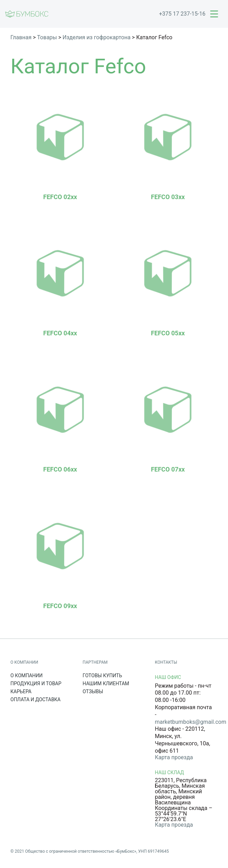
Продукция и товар (36, 683)
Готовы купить (102, 675)
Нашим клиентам (106, 683)
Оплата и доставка (36, 699)
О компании (27, 675)
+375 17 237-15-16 (182, 14)
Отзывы (93, 691)
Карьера (21, 691)
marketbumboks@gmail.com (191, 722)
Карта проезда (174, 757)
